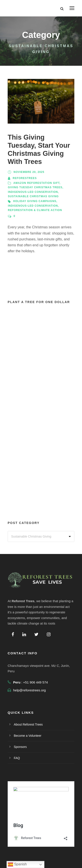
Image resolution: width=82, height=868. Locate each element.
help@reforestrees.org (29, 690)
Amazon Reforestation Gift (36, 183)
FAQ (17, 758)
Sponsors (20, 747)
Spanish (17, 864)
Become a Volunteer (28, 736)
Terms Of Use (53, 863)
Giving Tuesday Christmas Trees (35, 187)
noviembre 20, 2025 (29, 172)
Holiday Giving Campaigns (35, 201)
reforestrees (25, 178)
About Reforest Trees (28, 724)
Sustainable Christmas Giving (33, 196)
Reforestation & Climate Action (35, 210)
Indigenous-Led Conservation (33, 192)
